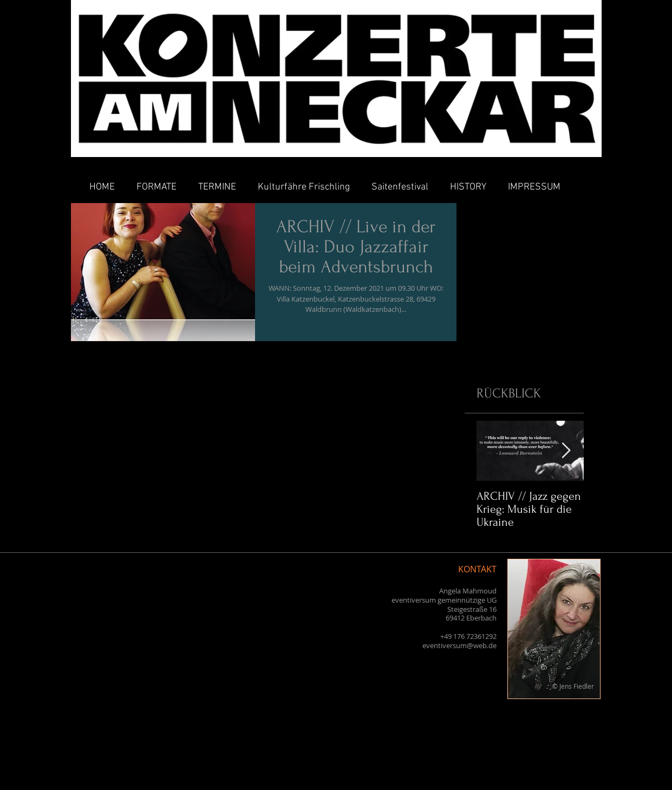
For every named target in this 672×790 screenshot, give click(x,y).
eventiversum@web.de (459, 645)
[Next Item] (566, 451)
